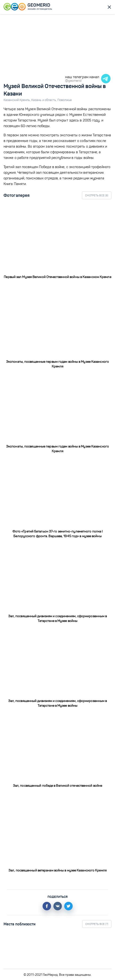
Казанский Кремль (17, 100)
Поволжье (65, 100)
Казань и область (44, 100)
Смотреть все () (97, 195)
